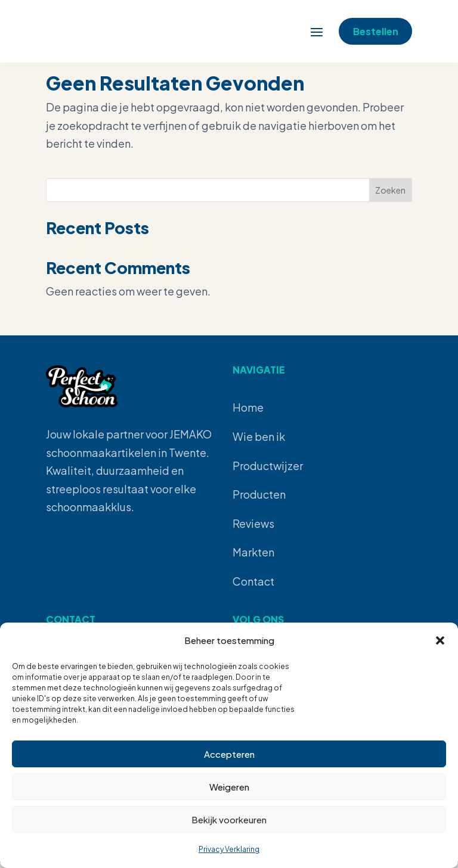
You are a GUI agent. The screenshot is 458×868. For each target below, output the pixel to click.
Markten (253, 557)
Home (248, 413)
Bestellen (370, 22)
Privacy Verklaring (229, 849)
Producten (259, 500)
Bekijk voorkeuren (229, 819)
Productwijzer (268, 471)
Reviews (253, 529)
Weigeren (229, 787)
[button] (440, 640)
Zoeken (390, 195)
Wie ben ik (259, 442)
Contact (253, 587)
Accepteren (229, 754)
